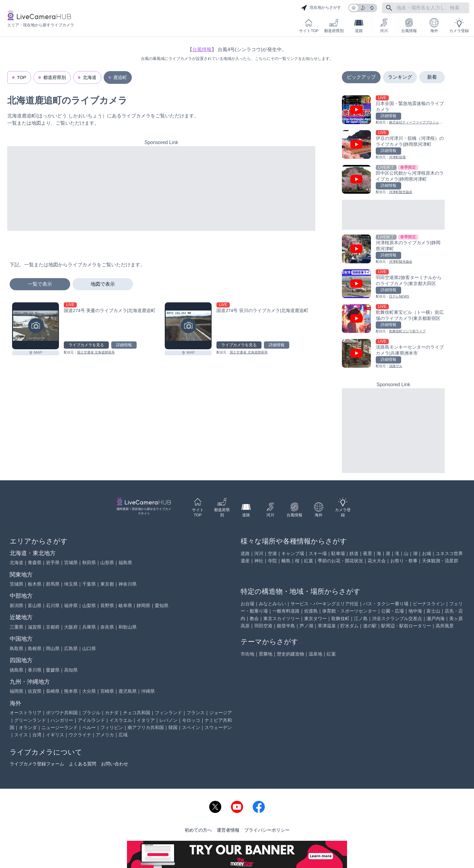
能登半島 (286, 626)
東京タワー (315, 618)
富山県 (35, 605)
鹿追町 (120, 77)
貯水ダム (349, 626)
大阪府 (71, 627)
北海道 (90, 77)
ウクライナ (80, 735)
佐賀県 (35, 691)
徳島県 (16, 670)
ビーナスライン (429, 604)
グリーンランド (30, 720)
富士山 (433, 611)
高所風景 (445, 626)
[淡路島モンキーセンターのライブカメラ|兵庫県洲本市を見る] (393, 354)
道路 (359, 26)
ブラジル (91, 713)
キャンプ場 (293, 553)
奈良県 (107, 627)
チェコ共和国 (137, 713)
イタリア (146, 720)
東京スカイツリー (281, 618)
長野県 (107, 605)
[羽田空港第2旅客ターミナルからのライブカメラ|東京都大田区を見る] (393, 284)
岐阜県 (125, 605)
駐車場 (338, 553)
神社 (259, 561)
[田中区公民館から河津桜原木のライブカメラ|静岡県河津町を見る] (393, 180)
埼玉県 (71, 584)
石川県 (53, 605)
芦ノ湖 (306, 626)
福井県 (71, 605)
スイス (21, 735)
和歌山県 (128, 627)
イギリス (55, 735)
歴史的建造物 (291, 654)
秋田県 (89, 562)
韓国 (173, 727)
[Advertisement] (161, 189)
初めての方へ (198, 830)
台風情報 (409, 26)
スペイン (191, 727)
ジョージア (221, 713)
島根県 (35, 648)
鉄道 (354, 553)
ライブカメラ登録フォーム (37, 764)
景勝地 (266, 654)
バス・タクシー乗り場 (386, 604)
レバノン (168, 720)
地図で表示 (103, 284)
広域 (123, 735)
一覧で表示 (40, 284)
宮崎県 (107, 691)
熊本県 (71, 691)
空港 (272, 553)
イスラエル (121, 720)
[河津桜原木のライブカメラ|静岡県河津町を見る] (393, 250)
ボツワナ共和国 (62, 713)
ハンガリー (62, 720)
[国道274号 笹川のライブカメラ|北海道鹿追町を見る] (188, 326)
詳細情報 (124, 345)
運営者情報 (228, 830)
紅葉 (309, 561)
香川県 (35, 670)
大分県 (89, 691)
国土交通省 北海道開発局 (96, 352)
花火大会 (377, 561)
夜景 (368, 553)
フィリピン (112, 727)
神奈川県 (128, 584)
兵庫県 (89, 627)
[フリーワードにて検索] (389, 8)
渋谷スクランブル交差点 (397, 618)
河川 (384, 26)
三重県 (16, 627)
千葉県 (89, 584)
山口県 (89, 648)
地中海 (415, 611)
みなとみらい (272, 604)
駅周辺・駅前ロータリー (406, 626)
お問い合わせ (115, 764)
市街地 (247, 654)
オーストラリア (26, 713)
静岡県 (143, 605)
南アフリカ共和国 (146, 727)
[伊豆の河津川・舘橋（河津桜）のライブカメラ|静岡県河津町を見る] (393, 145)
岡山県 (53, 648)
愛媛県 (53, 670)
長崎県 (53, 691)
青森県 (35, 562)
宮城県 (71, 562)
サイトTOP (309, 26)
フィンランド (168, 713)
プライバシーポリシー (267, 830)
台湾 (37, 735)
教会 (254, 618)
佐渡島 (311, 611)
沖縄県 (148, 691)
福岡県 (16, 691)
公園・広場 (393, 611)
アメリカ (105, 735)
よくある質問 (83, 764)
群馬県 (53, 584)
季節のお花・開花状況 (340, 561)
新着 (432, 77)
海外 (434, 26)
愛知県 (162, 605)
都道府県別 (334, 26)
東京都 (107, 584)
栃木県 (35, 584)
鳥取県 (16, 648)
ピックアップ (361, 77)
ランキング (400, 77)
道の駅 (370, 626)
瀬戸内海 (436, 618)
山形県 (107, 562)
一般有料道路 (286, 611)
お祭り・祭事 (404, 561)
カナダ (112, 713)
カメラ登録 (459, 26)
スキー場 (318, 553)
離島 (286, 561)
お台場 (247, 604)
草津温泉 (327, 626)
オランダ (28, 727)
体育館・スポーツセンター (349, 611)
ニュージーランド (60, 727)
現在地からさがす (321, 8)
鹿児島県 (128, 691)
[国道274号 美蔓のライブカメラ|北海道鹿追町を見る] (36, 326)
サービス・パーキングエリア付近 (325, 604)
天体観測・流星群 (440, 561)
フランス (196, 713)
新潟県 (16, 605)
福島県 (125, 562)
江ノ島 (361, 618)
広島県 (71, 648)
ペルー (89, 727)
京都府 (53, 627)
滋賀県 (35, 627)
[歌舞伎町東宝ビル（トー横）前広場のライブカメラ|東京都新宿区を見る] (393, 319)
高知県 (71, 670)
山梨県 (89, 605)
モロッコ (191, 720)
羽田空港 (263, 626)
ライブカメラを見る (86, 345)
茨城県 (16, 584)
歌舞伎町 (340, 618)
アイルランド (91, 720)
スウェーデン (218, 727)
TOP (22, 77)
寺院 (272, 561)
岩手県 (53, 562)
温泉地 (315, 654)
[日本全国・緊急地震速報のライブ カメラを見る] (393, 110)
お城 (427, 553)
